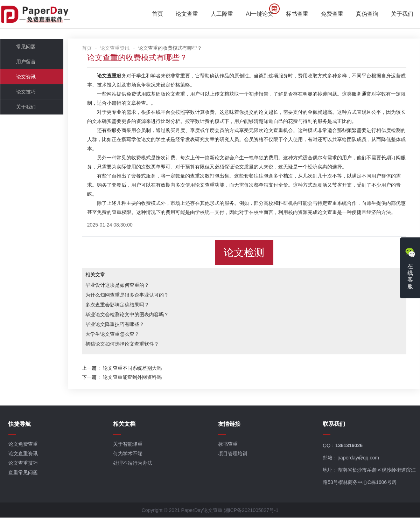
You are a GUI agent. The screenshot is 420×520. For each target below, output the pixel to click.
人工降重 (222, 14)
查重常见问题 (23, 475)
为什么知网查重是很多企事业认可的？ (131, 296)
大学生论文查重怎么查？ (116, 335)
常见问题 (26, 48)
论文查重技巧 (23, 465)
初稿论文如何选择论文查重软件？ (126, 345)
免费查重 (332, 14)
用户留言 (26, 63)
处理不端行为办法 (133, 465)
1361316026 (350, 448)
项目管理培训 (233, 456)
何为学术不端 (128, 456)
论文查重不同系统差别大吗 (136, 369)
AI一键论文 (260, 14)
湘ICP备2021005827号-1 (251, 513)
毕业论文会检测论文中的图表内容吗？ (131, 316)
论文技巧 (26, 93)
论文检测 (246, 254)
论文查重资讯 (119, 49)
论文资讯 (26, 78)
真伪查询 (367, 14)
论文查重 (187, 14)
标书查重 (297, 14)
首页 (158, 14)
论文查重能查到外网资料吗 (136, 378)
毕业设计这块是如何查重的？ (121, 286)
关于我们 (402, 14)
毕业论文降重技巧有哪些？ (119, 325)
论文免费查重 (23, 446)
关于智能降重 (128, 446)
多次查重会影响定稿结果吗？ (121, 306)
